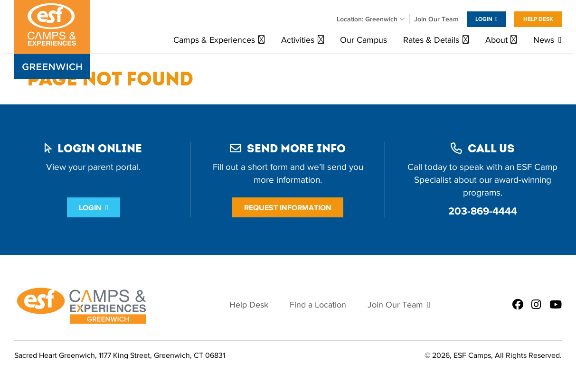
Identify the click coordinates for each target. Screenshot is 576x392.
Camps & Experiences (214, 40)
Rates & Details (431, 40)
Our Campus (364, 40)
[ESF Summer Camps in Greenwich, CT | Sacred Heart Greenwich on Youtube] (556, 305)
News (544, 40)
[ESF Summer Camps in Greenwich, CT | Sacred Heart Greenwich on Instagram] (536, 305)
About (496, 40)
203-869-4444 (483, 211)
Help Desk (538, 19)
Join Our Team (436, 19)
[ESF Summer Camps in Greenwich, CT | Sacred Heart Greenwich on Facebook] (518, 305)
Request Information (288, 208)
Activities (298, 40)
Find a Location (318, 305)
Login (484, 19)
